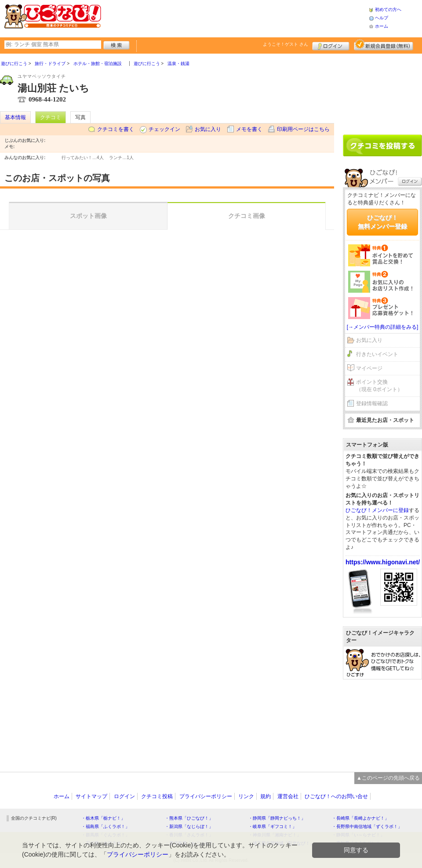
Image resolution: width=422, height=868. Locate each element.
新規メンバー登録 (384, 45)
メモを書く (249, 129)
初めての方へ (388, 9)
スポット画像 (88, 216)
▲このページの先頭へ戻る (388, 778)
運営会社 (288, 796)
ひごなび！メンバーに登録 (377, 510)
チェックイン (164, 129)
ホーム (382, 26)
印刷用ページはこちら (303, 129)
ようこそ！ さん (286, 44)
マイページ (369, 368)
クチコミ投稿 (157, 796)
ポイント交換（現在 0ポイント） (379, 386)
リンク (246, 796)
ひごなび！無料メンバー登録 (382, 222)
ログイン (331, 45)
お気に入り (208, 129)
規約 (266, 796)
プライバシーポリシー (206, 796)
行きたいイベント (377, 354)
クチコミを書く (116, 129)
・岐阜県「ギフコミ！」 (273, 826)
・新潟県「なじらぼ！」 (189, 826)
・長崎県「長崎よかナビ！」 (360, 818)
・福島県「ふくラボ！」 (105, 826)
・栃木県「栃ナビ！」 (103, 818)
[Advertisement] (382, 91)
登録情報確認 (372, 403)
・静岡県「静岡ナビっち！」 (277, 818)
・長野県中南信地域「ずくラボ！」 (367, 826)
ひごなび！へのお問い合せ (336, 796)
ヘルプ (382, 18)
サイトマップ (91, 796)
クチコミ (51, 117)
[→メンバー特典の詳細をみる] (383, 327)
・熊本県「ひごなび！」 (189, 818)
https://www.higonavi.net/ (383, 562)
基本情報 (15, 117)
